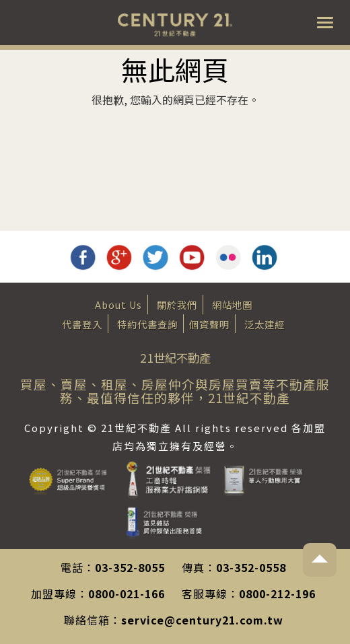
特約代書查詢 (147, 324)
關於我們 (177, 305)
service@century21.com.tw (202, 620)
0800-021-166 (127, 594)
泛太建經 (265, 324)
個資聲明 (209, 324)
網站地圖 (232, 305)
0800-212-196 (277, 594)
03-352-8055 (130, 567)
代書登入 (82, 324)
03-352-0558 (251, 567)
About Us (118, 305)
